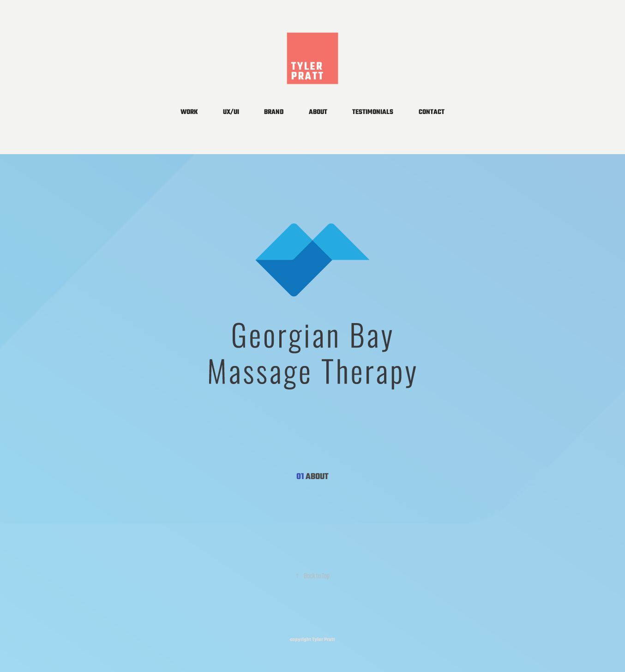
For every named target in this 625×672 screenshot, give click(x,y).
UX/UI (231, 112)
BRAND (274, 112)
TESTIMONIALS (373, 112)
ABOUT (318, 112)
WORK (189, 112)
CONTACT (432, 112)
